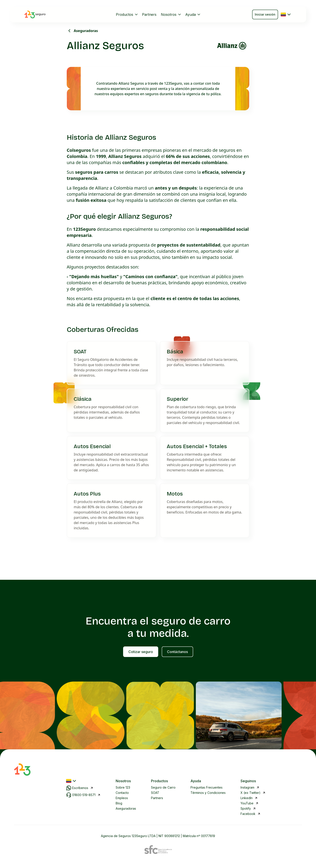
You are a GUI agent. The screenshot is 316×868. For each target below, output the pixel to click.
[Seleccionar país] (286, 14)
